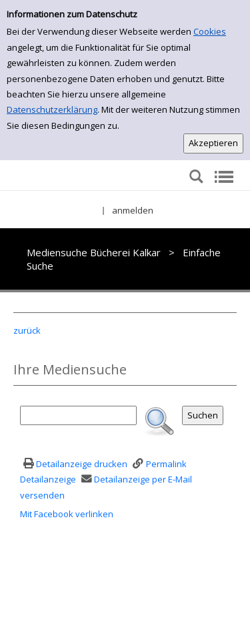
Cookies (210, 31)
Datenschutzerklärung (52, 109)
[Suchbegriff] (78, 415)
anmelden (133, 210)
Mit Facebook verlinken (67, 514)
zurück (27, 330)
